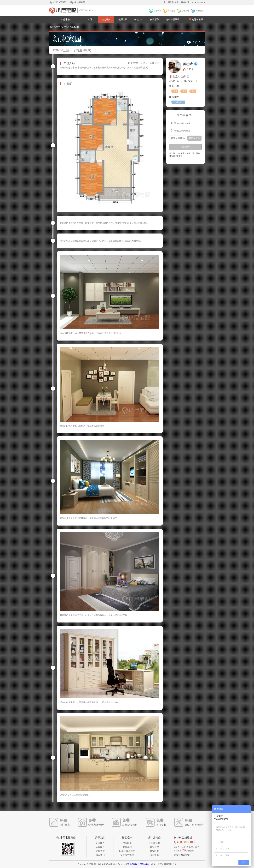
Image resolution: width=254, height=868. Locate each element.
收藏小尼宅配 (60, 2)
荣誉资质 (100, 851)
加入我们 (100, 855)
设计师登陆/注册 (171, 2)
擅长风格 (174, 86)
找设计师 (122, 19)
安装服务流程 (127, 855)
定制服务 (127, 843)
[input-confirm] (178, 138)
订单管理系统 (173, 19)
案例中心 (59, 27)
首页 (90, 19)
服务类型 (174, 97)
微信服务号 (80, 2)
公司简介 (100, 843)
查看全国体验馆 (182, 855)
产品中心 (65, 19)
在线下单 (155, 19)
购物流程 (127, 847)
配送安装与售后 (127, 851)
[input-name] (185, 123)
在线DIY (138, 19)
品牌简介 (100, 847)
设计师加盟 (154, 843)
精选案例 (106, 19)
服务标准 (154, 851)
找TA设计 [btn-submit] (185, 147)
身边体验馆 (198, 19)
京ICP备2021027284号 (138, 864)
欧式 (67, 27)
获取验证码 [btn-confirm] (195, 138)
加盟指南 (154, 855)
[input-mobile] (185, 131)
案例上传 (154, 847)
